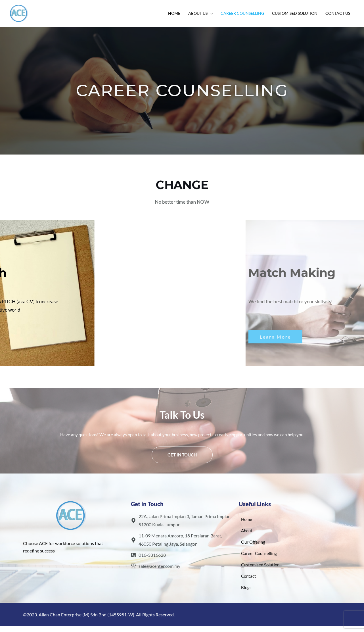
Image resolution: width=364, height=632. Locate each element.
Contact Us (338, 13)
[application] (210, 13)
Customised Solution (295, 13)
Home (174, 13)
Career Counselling (242, 13)
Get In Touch (182, 455)
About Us (200, 13)
